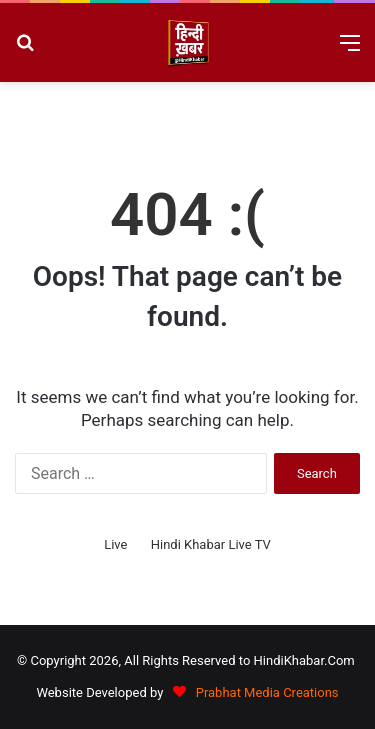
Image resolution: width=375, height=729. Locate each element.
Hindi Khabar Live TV (211, 544)
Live (115, 544)
